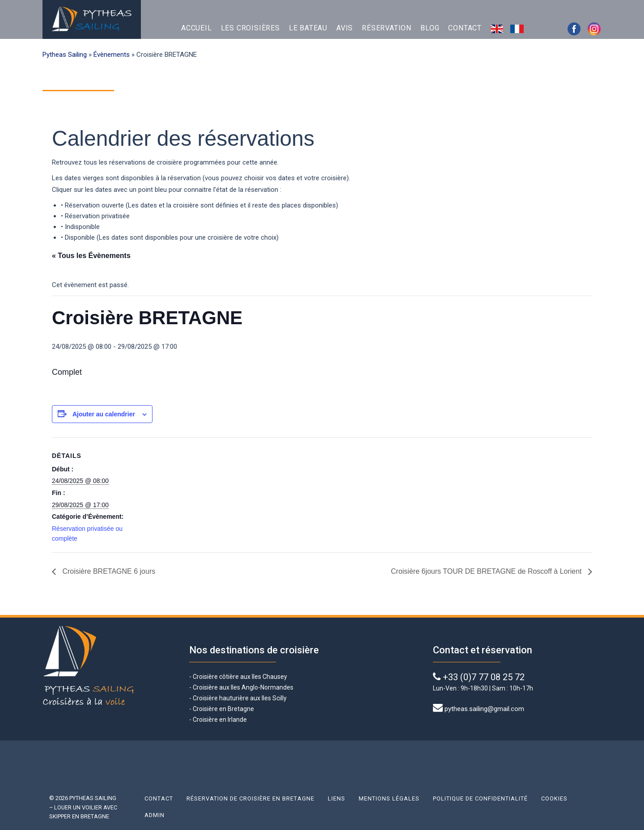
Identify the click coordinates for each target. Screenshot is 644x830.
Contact (465, 28)
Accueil (197, 28)
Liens (337, 798)
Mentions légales (389, 798)
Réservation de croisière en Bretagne (250, 798)
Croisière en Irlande (220, 720)
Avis (345, 28)
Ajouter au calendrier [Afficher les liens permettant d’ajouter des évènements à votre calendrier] (104, 414)
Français (518, 28)
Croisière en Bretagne (223, 709)
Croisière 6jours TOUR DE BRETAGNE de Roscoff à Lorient (487, 571)
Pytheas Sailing (65, 55)
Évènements (112, 55)
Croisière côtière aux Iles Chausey (240, 677)
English (498, 28)
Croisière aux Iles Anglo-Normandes (242, 687)
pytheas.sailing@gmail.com (484, 709)
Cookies (554, 798)
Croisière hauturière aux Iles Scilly (240, 698)
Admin (155, 815)
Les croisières (250, 28)
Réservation (387, 28)
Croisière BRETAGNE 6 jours (108, 571)
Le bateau (308, 28)
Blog (430, 28)
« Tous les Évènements (91, 256)
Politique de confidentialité (480, 798)
